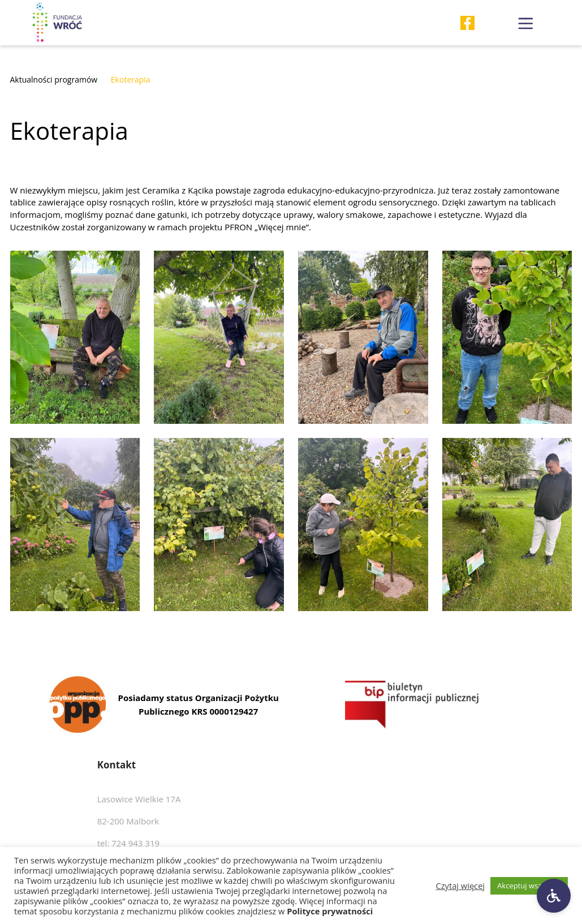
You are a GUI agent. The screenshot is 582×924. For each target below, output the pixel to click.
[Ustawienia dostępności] (554, 896)
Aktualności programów (54, 79)
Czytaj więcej (461, 886)
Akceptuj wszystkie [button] (529, 886)
